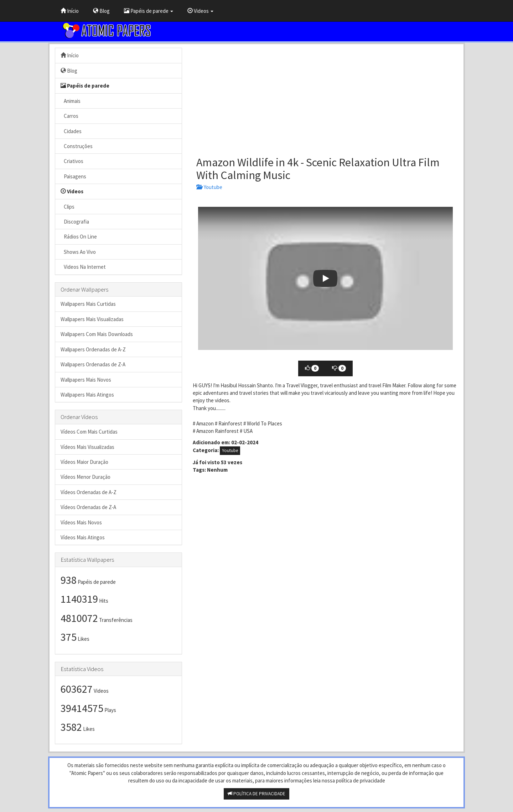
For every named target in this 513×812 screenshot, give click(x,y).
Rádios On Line (79, 237)
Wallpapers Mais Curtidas (88, 304)
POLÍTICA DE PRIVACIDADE (256, 794)
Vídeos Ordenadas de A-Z (89, 492)
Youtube (209, 187)
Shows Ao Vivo (78, 252)
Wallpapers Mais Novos (86, 380)
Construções (77, 146)
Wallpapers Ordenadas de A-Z (93, 349)
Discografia (75, 222)
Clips (68, 207)
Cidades (71, 131)
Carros (69, 116)
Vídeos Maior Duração (84, 462)
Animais (71, 101)
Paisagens (73, 176)
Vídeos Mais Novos (81, 522)
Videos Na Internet (83, 267)
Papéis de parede (149, 11)
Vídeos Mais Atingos (83, 537)
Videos (200, 11)
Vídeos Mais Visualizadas (87, 447)
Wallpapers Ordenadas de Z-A (93, 364)
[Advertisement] (325, 98)
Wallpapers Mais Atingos (87, 395)
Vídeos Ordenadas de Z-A (88, 507)
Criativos (72, 161)
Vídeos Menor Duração (85, 477)
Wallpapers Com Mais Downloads (97, 334)
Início (70, 11)
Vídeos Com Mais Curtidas (89, 432)
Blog (101, 11)
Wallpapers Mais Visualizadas (92, 319)
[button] (325, 278)
